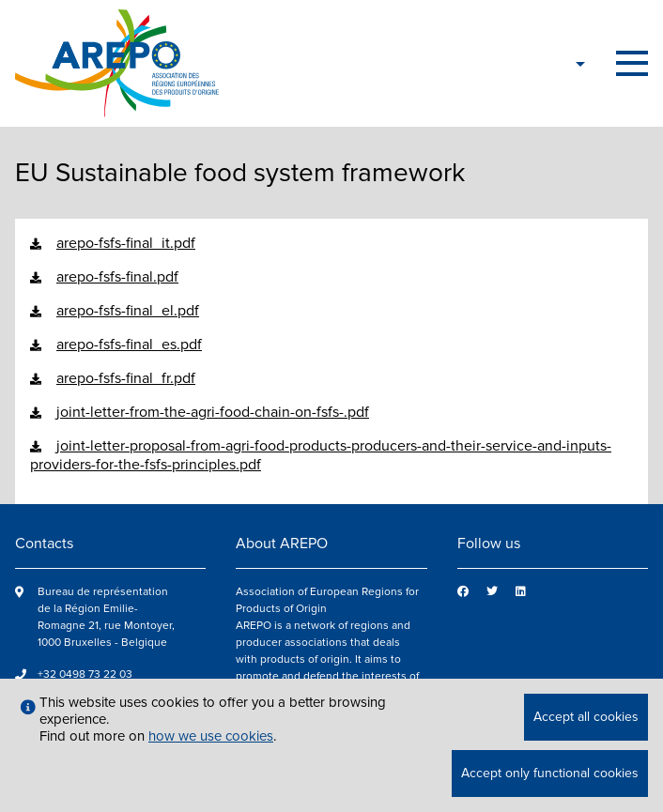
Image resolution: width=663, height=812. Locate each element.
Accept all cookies (586, 717)
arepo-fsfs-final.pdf (117, 277)
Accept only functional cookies (550, 773)
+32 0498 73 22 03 (85, 674)
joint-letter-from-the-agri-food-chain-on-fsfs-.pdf (213, 412)
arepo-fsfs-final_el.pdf (128, 311)
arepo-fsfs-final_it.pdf (126, 243)
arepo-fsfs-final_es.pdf (129, 345)
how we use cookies (211, 736)
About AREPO (282, 544)
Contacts (44, 544)
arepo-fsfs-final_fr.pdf (126, 378)
